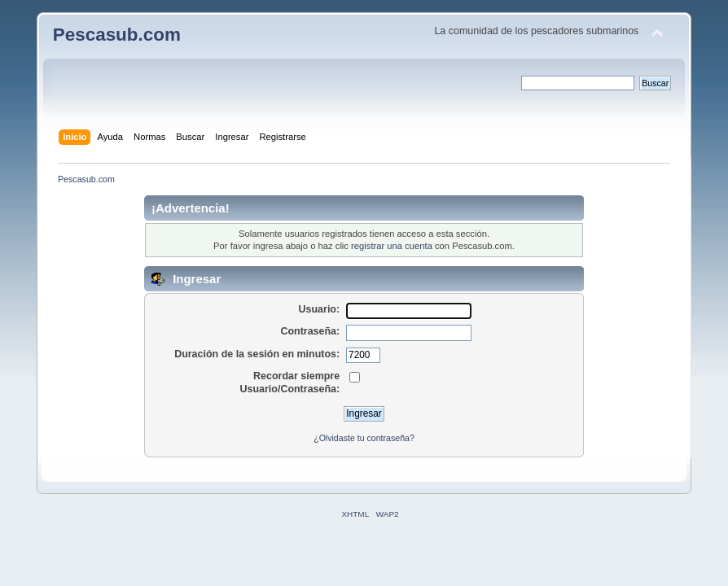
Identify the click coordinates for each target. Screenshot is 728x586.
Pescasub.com (117, 35)
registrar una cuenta (392, 246)
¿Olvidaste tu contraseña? (364, 438)
